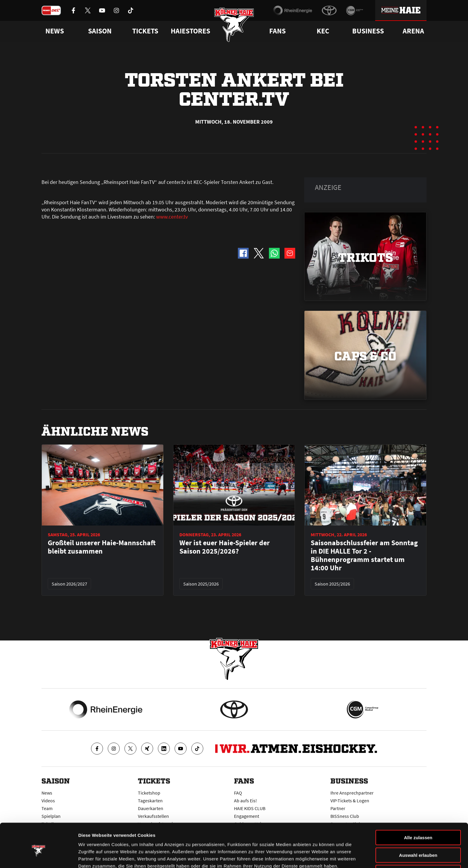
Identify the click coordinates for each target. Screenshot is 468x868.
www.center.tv (172, 217)
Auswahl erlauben (418, 826)
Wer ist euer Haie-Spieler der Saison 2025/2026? (225, 547)
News (47, 793)
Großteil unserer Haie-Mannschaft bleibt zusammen (102, 547)
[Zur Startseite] (234, 25)
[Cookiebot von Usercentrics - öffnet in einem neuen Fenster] (39, 856)
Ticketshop (149, 793)
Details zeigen (317, 856)
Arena (413, 31)
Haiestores (190, 31)
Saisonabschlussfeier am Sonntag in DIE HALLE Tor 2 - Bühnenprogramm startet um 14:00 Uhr (364, 555)
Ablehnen (418, 843)
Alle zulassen (418, 808)
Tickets (145, 31)
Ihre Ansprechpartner (352, 793)
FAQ (238, 793)
